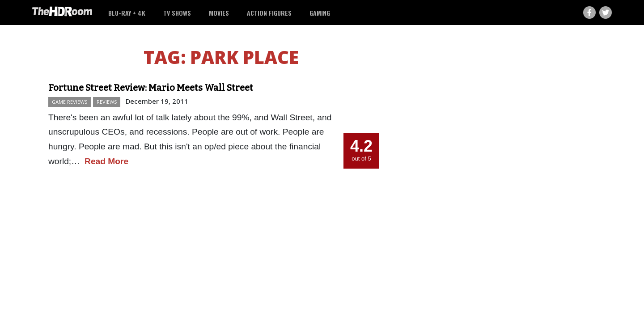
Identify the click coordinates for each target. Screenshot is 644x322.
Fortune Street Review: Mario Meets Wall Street (151, 88)
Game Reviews (70, 102)
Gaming (320, 13)
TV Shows (177, 13)
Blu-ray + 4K (127, 13)
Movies (219, 13)
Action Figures (269, 13)
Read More (106, 161)
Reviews (107, 102)
